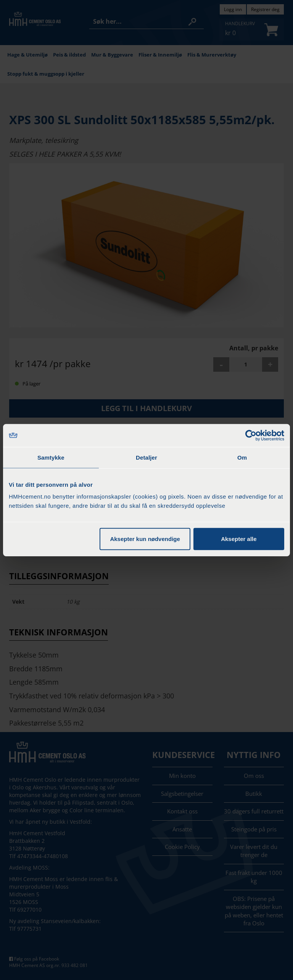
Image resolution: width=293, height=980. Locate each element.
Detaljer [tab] (146, 457)
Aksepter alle (239, 539)
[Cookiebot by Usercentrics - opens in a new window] (251, 435)
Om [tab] (242, 457)
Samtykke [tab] (51, 457)
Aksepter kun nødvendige (145, 539)
